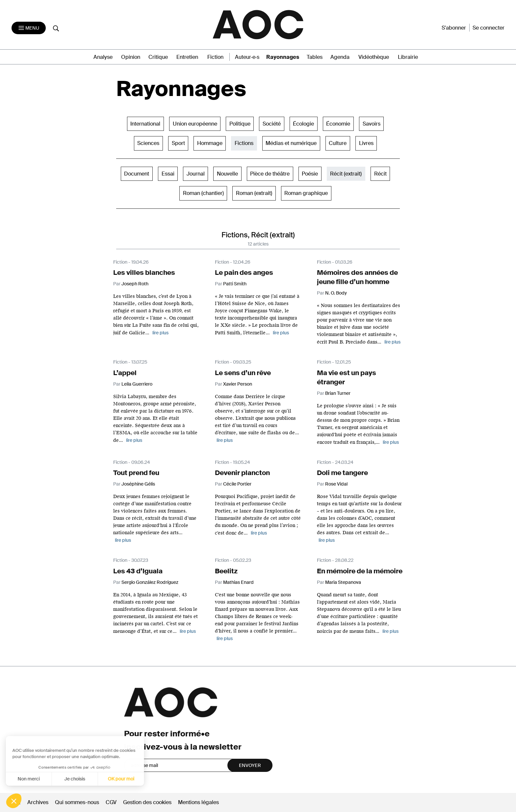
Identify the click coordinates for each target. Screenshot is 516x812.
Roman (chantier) (203, 193)
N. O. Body (336, 293)
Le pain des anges (244, 273)
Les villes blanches (144, 273)
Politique (240, 124)
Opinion (131, 57)
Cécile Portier (237, 484)
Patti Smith (235, 284)
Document (137, 174)
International (145, 124)
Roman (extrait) (254, 193)
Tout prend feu (136, 473)
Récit (380, 174)
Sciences (148, 143)
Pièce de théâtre (270, 174)
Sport (178, 143)
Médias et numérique (291, 143)
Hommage (210, 143)
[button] (14, 801)
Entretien (187, 57)
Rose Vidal (336, 484)
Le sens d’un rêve (243, 373)
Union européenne (195, 124)
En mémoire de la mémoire (360, 571)
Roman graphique (306, 193)
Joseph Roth (135, 284)
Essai (168, 174)
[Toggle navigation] (29, 28)
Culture (338, 143)
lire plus (160, 333)
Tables (315, 57)
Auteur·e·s (247, 57)
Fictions (244, 143)
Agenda (340, 57)
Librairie (408, 57)
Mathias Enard (238, 582)
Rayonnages (283, 57)
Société (272, 124)
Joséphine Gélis (138, 484)
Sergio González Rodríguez (150, 582)
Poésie (310, 174)
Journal (196, 174)
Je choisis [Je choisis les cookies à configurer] (49, 779)
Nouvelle (227, 174)
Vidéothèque (374, 57)
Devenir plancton (242, 473)
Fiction (215, 57)
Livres (366, 143)
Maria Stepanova (343, 582)
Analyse (103, 57)
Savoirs (372, 124)
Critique (158, 57)
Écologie (303, 124)
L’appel (125, 373)
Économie (338, 124)
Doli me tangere (342, 473)
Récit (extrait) (346, 174)
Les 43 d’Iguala (138, 571)
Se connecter (489, 28)
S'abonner (454, 28)
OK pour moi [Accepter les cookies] (95, 779)
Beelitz (226, 571)
